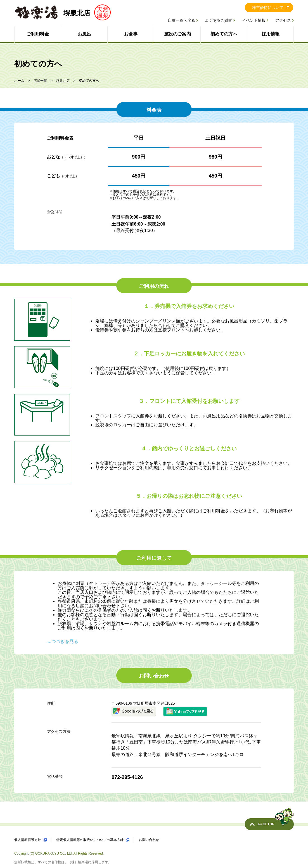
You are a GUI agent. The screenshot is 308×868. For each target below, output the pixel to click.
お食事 (131, 34)
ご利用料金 (38, 34)
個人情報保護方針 (28, 840)
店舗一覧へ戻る (181, 20)
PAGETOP (276, 822)
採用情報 (271, 34)
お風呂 (84, 34)
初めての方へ (224, 34)
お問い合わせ (149, 840)
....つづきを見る (62, 641)
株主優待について (268, 8)
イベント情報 (254, 20)
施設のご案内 (177, 34)
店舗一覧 (40, 81)
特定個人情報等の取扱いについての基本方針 (90, 840)
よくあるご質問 (219, 20)
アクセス (283, 20)
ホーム (19, 81)
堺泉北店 (63, 81)
